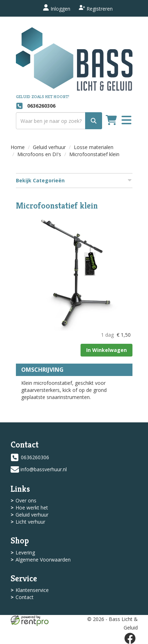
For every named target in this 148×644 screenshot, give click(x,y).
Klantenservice (32, 590)
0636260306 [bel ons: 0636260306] (35, 457)
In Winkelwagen (106, 350)
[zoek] (94, 121)
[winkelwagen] (111, 121)
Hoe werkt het (32, 508)
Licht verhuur (30, 522)
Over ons (26, 500)
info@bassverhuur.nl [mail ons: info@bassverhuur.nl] (44, 469)
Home (18, 147)
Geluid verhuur (49, 147)
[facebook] (130, 638)
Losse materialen (94, 147)
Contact (25, 597)
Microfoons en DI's (39, 154)
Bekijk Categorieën (74, 180)
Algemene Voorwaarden (43, 560)
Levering (25, 552)
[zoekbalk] (59, 121)
